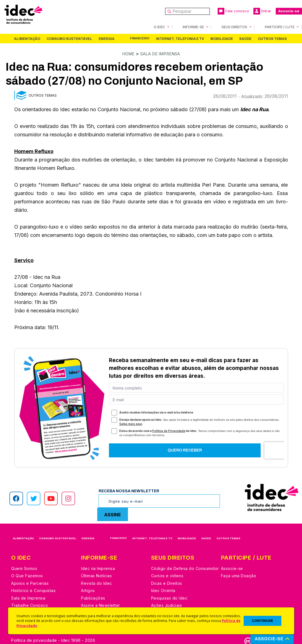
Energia (107, 39)
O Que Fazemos (27, 575)
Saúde (245, 39)
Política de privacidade (34, 640)
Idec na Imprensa (98, 568)
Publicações (93, 597)
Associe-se (289, 11)
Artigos (88, 590)
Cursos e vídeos (167, 575)
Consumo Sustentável (69, 39)
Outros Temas (272, 39)
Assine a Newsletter (101, 605)
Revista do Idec (97, 583)
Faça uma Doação (239, 575)
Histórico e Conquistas (33, 590)
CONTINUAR (262, 621)
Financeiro (140, 38)
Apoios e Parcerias (30, 583)
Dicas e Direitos (167, 583)
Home (125, 53)
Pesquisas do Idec (169, 597)
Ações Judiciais (167, 605)
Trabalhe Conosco (29, 605)
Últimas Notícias (96, 575)
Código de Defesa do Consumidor (185, 568)
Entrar (262, 11)
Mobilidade (222, 39)
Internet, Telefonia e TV (180, 39)
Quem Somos (24, 568)
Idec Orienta (163, 590)
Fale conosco (233, 11)
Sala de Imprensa (161, 53)
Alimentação (27, 39)
